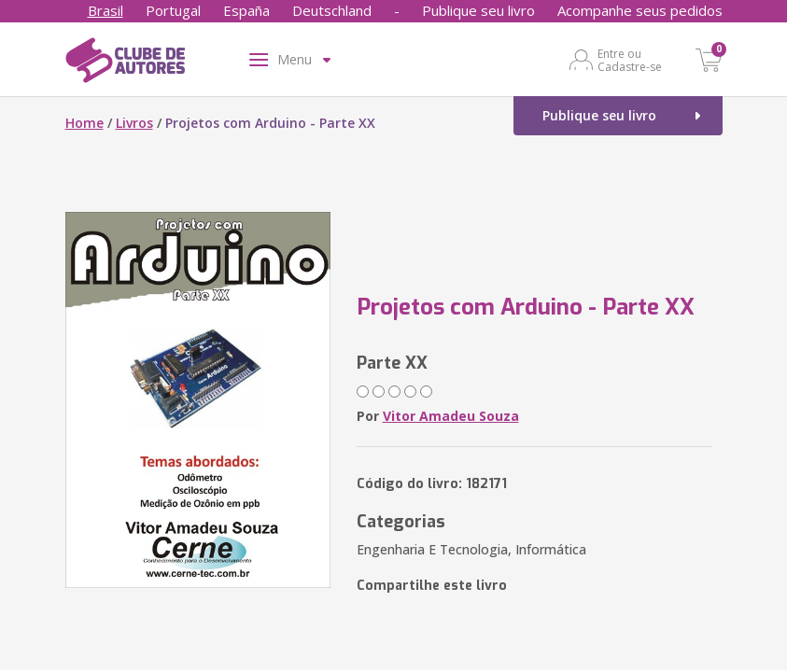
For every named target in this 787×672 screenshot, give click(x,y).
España (246, 10)
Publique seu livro (478, 10)
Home (84, 123)
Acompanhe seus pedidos (640, 10)
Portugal (173, 10)
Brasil (105, 10)
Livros (134, 123)
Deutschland (332, 10)
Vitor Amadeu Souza (451, 416)
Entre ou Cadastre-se (630, 60)
